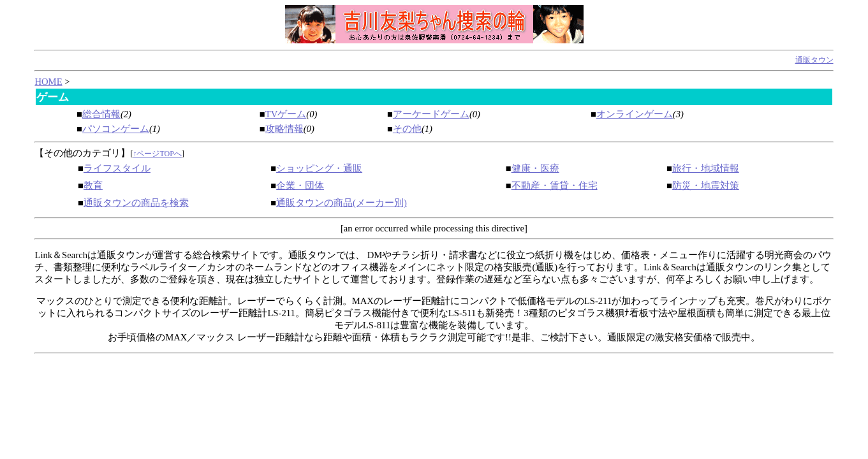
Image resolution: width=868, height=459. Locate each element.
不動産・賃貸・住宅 (555, 186)
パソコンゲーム (116, 129)
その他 (407, 129)
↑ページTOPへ (157, 154)
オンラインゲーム (635, 114)
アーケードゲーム (431, 114)
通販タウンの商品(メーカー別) (342, 203)
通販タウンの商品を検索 (136, 203)
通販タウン (814, 60)
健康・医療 (535, 168)
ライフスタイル (117, 168)
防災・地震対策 (706, 186)
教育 (93, 186)
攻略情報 (284, 129)
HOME (48, 82)
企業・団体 (300, 186)
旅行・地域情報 (706, 168)
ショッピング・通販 (319, 168)
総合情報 (101, 114)
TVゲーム (286, 114)
